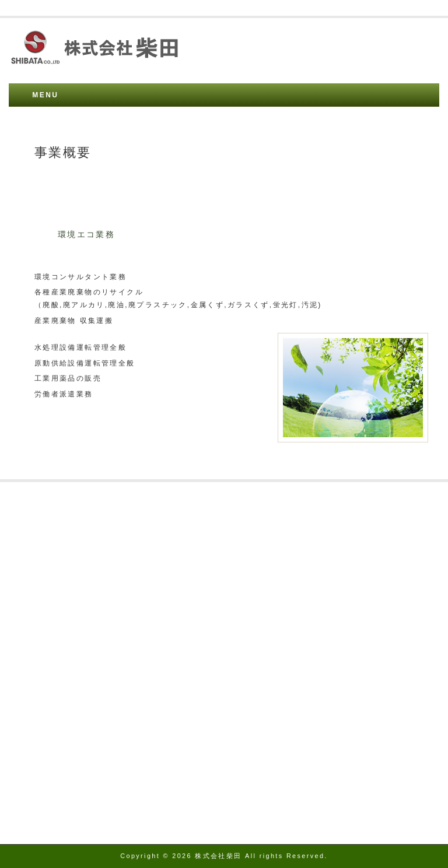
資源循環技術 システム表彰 (72, 633)
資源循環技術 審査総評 (64, 647)
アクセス (37, 519)
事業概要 (37, 561)
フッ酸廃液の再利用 (58, 575)
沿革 (28, 533)
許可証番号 (41, 547)
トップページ (45, 703)
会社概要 (37, 505)
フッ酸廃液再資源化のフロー (74, 589)
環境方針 (37, 675)
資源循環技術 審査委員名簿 (72, 661)
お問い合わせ (45, 689)
